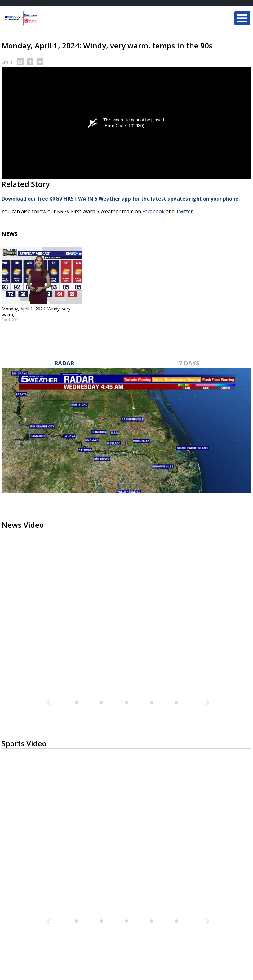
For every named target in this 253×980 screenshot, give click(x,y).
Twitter (184, 211)
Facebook (153, 211)
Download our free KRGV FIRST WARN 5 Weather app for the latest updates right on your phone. (121, 199)
